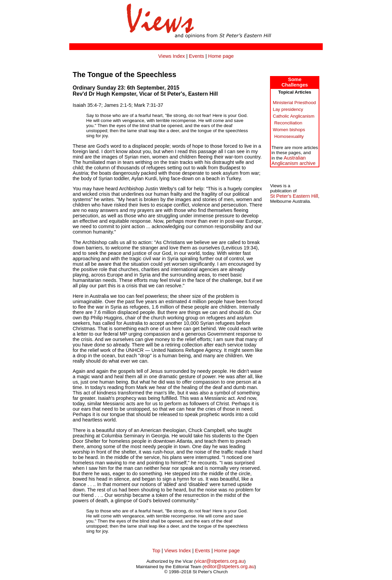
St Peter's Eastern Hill (294, 196)
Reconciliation (288, 123)
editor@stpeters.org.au (229, 566)
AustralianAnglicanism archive (293, 161)
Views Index (171, 56)
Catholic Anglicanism (293, 116)
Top (156, 551)
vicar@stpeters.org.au (220, 561)
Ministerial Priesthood (294, 103)
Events (197, 56)
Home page (221, 56)
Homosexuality (289, 136)
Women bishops (289, 130)
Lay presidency (288, 109)
